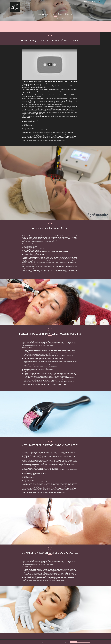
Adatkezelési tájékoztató (84, 642)
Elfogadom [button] (74, 642)
